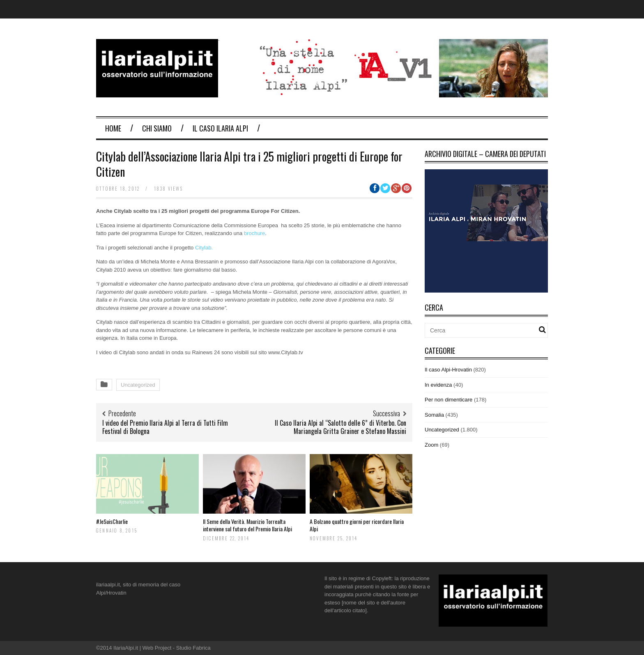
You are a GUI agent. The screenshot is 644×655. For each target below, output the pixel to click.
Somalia (434, 415)
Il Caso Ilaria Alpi (220, 128)
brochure (254, 233)
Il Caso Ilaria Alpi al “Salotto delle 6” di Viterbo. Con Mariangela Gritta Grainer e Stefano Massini (340, 427)
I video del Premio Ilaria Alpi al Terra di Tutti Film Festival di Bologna (165, 427)
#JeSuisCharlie (112, 521)
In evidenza (438, 385)
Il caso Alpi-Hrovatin (448, 370)
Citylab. (204, 248)
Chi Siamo (157, 128)
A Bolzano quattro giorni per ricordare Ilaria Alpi (357, 525)
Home (113, 128)
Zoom (431, 445)
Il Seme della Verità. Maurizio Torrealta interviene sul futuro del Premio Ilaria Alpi (247, 525)
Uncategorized (138, 385)
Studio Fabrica (193, 648)
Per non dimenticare (448, 400)
